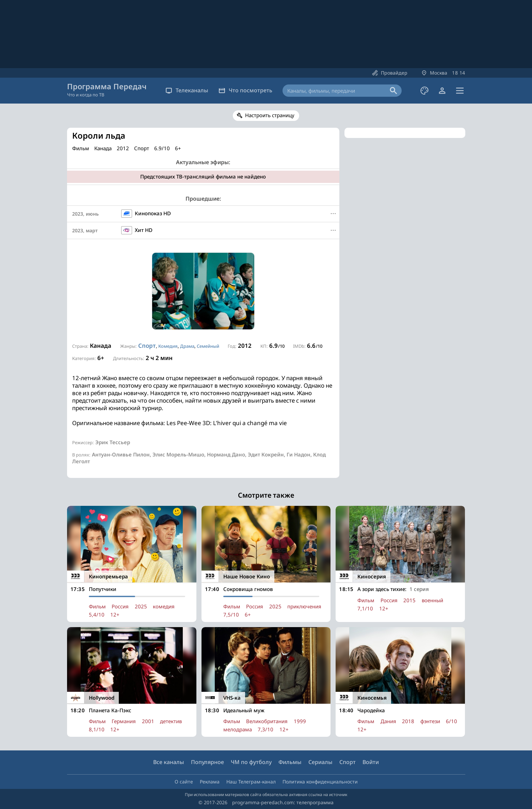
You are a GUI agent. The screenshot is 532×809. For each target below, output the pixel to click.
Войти (371, 762)
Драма (187, 346)
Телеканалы (187, 90)
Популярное (207, 762)
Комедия (168, 346)
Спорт (147, 346)
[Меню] (333, 214)
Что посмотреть (245, 90)
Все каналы (169, 762)
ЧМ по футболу (251, 762)
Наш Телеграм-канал (251, 782)
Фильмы (290, 762)
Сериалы (320, 762)
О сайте (184, 782)
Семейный (208, 346)
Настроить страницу (270, 115)
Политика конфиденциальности (320, 782)
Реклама (210, 782)
